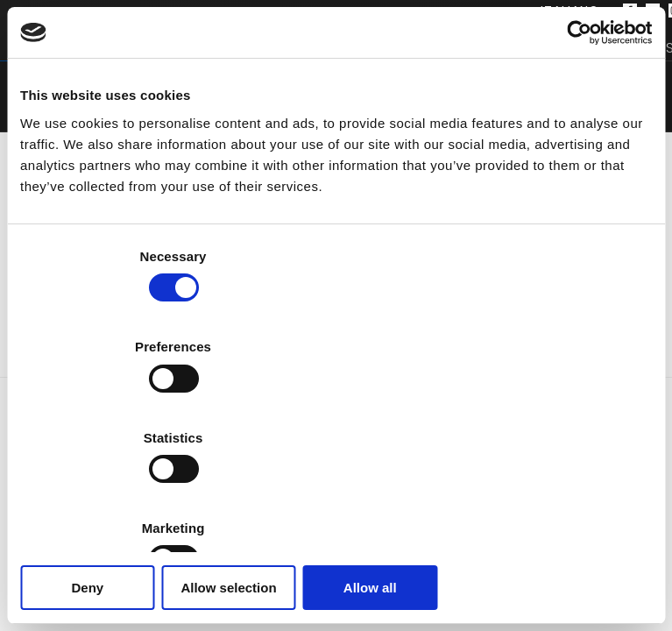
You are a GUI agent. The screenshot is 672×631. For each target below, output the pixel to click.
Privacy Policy (340, 617)
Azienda (303, 48)
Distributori (544, 48)
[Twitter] (653, 11)
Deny (123, 497)
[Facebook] (630, 11)
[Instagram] (336, 598)
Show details (578, 445)
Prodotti (75, 48)
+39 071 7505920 (348, 546)
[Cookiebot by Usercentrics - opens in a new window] (575, 124)
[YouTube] (382, 598)
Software (193, 48)
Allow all (549, 497)
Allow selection (336, 497)
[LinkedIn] (359, 598)
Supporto (413, 48)
